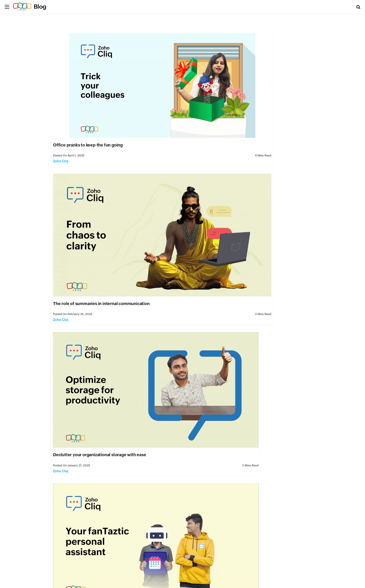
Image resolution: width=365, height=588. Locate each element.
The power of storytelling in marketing (92, 278)
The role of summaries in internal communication (234, 109)
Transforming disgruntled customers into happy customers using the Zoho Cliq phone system (268, 193)
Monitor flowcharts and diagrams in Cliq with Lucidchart (266, 366)
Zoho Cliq (62, 125)
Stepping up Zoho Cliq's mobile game (180, 278)
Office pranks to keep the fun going (90, 109)
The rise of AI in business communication (256, 451)
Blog (40, 7)
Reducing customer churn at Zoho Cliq (181, 363)
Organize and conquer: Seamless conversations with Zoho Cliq (87, 451)
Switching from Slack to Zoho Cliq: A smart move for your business (267, 281)
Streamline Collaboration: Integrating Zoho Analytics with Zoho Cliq (91, 536)
